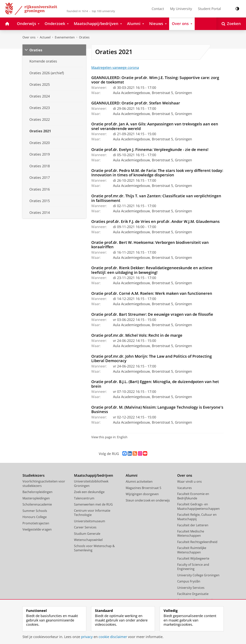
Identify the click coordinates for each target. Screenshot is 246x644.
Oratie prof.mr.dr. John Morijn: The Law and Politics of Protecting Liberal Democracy (152, 358)
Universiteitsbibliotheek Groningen (91, 484)
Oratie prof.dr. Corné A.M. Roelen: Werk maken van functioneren (152, 293)
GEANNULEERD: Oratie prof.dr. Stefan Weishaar (136, 103)
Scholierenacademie (37, 504)
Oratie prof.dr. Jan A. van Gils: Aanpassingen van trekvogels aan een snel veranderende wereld (155, 126)
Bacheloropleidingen (37, 492)
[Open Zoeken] (231, 24)
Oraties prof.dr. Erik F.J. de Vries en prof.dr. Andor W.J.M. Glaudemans (155, 221)
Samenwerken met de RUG (93, 504)
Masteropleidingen (36, 498)
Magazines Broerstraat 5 (143, 488)
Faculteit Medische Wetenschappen (191, 534)
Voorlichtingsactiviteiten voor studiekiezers (44, 484)
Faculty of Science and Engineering (193, 567)
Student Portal (209, 9)
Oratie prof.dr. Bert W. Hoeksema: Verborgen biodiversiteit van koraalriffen (150, 245)
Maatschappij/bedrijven (93, 475)
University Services (191, 588)
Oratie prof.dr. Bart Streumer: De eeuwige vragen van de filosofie (152, 314)
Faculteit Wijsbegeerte (193, 558)
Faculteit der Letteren (193, 525)
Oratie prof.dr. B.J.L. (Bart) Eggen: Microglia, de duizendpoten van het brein (155, 384)
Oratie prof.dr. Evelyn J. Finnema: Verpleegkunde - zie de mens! (150, 149)
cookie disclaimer (113, 637)
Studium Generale (87, 534)
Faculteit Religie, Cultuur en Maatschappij (197, 517)
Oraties (84, 37)
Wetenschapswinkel (88, 540)
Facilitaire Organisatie (193, 594)
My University (181, 9)
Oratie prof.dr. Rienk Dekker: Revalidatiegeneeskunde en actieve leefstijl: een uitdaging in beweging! (152, 270)
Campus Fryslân (189, 581)
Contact (158, 9)
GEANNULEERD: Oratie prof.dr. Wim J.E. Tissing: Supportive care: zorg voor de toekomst (155, 80)
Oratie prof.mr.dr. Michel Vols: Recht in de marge (137, 335)
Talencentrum (84, 498)
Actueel (45, 37)
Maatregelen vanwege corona (115, 67)
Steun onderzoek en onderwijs (148, 500)
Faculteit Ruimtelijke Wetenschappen (192, 550)
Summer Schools (35, 511)
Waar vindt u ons (189, 482)
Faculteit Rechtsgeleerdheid (197, 542)
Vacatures (184, 488)
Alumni (132, 475)
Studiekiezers (34, 475)
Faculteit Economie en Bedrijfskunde (193, 496)
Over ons (29, 37)
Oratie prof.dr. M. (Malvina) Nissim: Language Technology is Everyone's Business (157, 409)
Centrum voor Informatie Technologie (92, 513)
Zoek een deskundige (89, 492)
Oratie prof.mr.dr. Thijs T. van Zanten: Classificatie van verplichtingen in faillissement (156, 198)
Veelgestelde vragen (37, 529)
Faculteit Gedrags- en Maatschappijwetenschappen (198, 506)
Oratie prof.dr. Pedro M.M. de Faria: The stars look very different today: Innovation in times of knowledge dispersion (157, 173)
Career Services (85, 527)
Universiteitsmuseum (90, 521)
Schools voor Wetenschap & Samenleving (94, 548)
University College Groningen (198, 575)
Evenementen (65, 37)
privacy (87, 637)
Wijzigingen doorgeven (142, 494)
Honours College (35, 517)
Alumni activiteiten (139, 482)
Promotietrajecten (36, 523)
